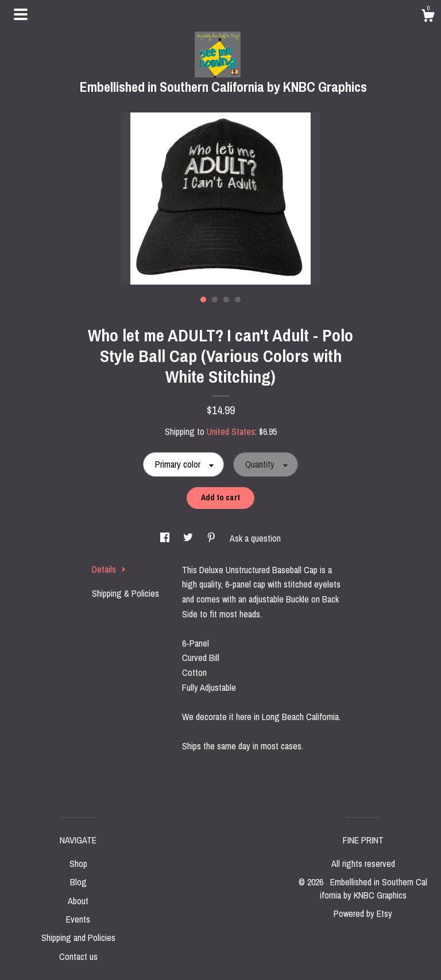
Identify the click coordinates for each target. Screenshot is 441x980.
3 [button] (226, 300)
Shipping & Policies (125, 593)
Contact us (78, 956)
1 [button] (203, 300)
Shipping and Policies (78, 938)
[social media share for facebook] (166, 538)
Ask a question (255, 538)
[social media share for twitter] (189, 538)
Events (78, 919)
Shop (78, 864)
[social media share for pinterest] (212, 538)
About (78, 901)
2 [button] (215, 300)
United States (231, 431)
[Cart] (428, 17)
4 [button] (238, 300)
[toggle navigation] (21, 14)
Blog (78, 882)
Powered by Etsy (363, 913)
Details (109, 569)
